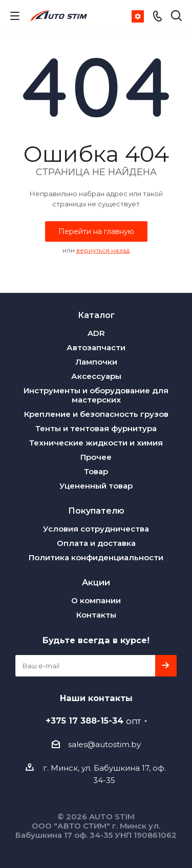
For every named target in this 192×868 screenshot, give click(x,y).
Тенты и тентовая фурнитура (96, 428)
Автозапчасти (96, 347)
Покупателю (96, 511)
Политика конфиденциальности (96, 557)
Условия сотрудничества (96, 529)
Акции (96, 582)
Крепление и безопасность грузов (96, 414)
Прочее (96, 457)
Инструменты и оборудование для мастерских (96, 395)
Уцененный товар (96, 486)
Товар (96, 471)
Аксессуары (96, 376)
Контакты (96, 615)
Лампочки (96, 362)
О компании (96, 600)
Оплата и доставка (96, 543)
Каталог (96, 315)
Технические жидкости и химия (96, 443)
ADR (96, 333)
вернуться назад (103, 250)
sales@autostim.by (104, 744)
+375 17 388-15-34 (93, 721)
